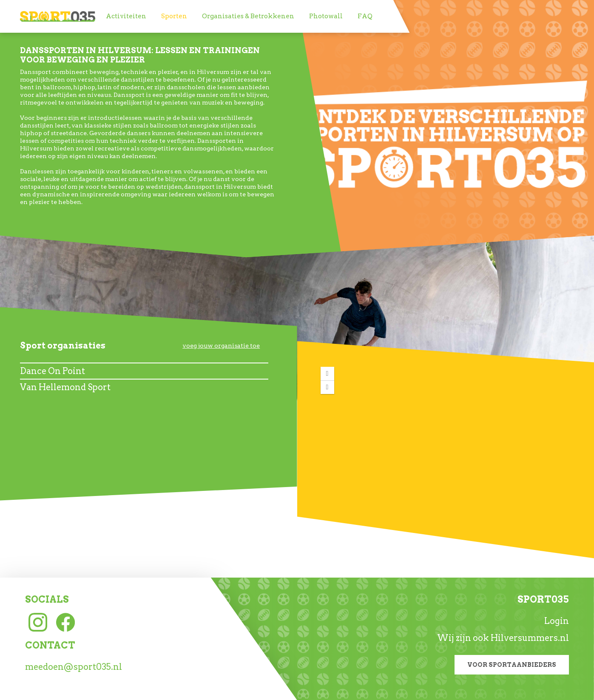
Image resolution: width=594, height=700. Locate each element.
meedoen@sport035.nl (74, 667)
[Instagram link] (38, 621)
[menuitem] (126, 16)
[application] (446, 445)
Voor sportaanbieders (512, 665)
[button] (327, 374)
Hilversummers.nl (530, 638)
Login (557, 621)
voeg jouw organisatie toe (221, 346)
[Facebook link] (65, 621)
